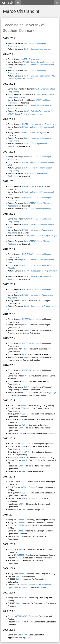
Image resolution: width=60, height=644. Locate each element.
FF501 (25, 301)
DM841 (27, 330)
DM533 (19, 558)
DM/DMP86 (23, 635)
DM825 (22, 458)
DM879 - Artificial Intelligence (34, 133)
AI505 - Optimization (31, 59)
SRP (24, 471)
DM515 (24, 482)
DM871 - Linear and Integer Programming (39, 124)
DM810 (24, 460)
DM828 (24, 498)
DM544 (24, 425)
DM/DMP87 (23, 598)
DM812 (19, 576)
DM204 (22, 433)
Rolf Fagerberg (49, 393)
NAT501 (24, 487)
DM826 (22, 414)
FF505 (25, 354)
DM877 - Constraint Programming (38, 209)
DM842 (17, 395)
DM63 (18, 603)
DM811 (22, 428)
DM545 (23, 406)
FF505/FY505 (25, 452)
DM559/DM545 (28, 319)
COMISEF (42, 588)
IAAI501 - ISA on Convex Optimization (38, 62)
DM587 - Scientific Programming (37, 49)
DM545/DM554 (28, 370)
